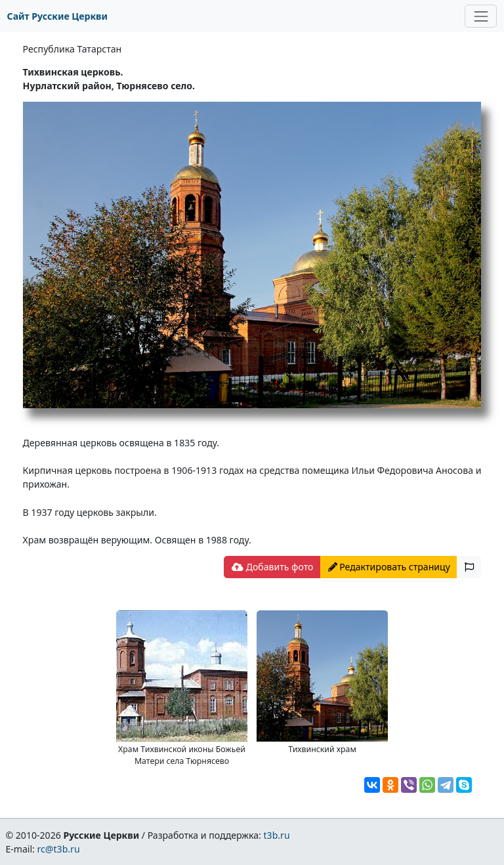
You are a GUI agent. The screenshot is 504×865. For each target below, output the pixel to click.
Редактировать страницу (389, 567)
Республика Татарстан (73, 49)
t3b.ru (277, 835)
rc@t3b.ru (59, 849)
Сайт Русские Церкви (57, 16)
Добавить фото (272, 567)
